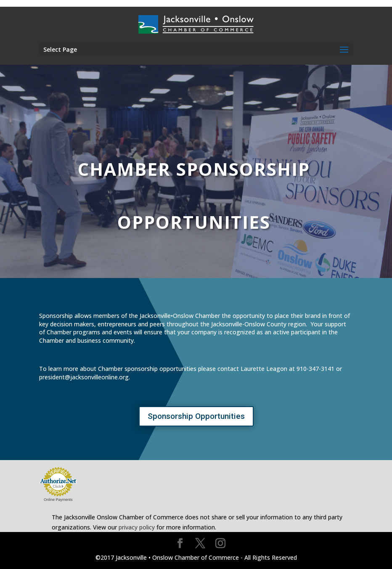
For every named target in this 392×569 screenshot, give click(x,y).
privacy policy (137, 527)
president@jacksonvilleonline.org (84, 377)
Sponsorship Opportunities (196, 416)
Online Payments (58, 500)
